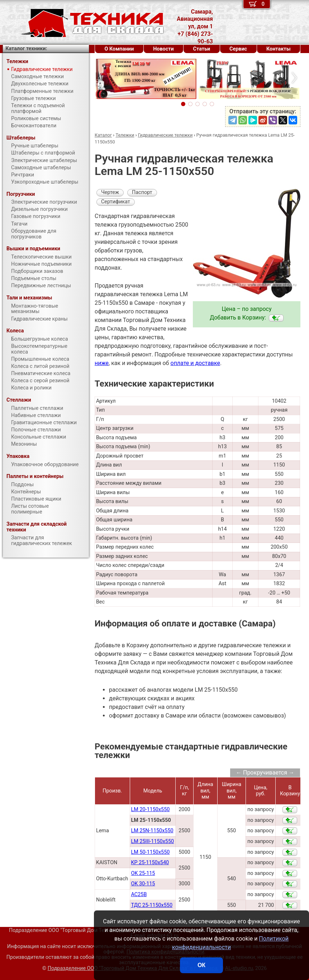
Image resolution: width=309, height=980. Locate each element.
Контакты (279, 49)
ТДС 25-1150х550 (152, 905)
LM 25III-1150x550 (153, 841)
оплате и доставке (196, 363)
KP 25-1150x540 (150, 863)
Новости (163, 49)
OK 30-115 (143, 884)
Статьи (201, 49)
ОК (201, 965)
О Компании (119, 49)
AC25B (139, 894)
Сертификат (116, 202)
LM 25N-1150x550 (152, 831)
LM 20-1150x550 (151, 809)
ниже (102, 363)
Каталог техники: (26, 49)
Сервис (238, 49)
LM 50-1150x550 (151, 852)
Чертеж (110, 192)
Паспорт (142, 192)
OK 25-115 (143, 873)
